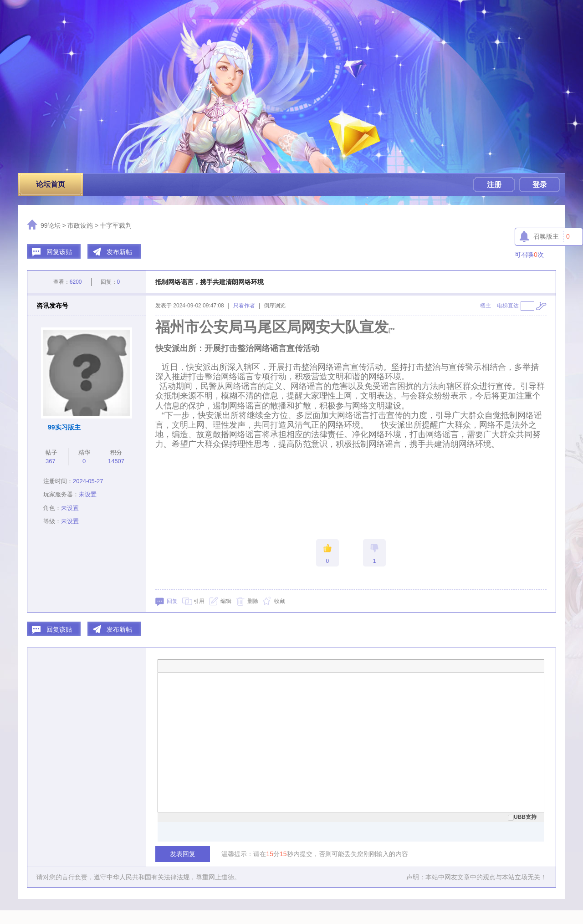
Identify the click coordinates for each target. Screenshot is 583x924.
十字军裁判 (116, 225)
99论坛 (51, 225)
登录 (540, 185)
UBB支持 (522, 817)
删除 (253, 601)
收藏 (280, 601)
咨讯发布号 (52, 306)
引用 (199, 601)
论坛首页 (51, 184)
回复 (172, 601)
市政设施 (80, 225)
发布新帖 (119, 252)
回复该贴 (59, 252)
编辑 (226, 601)
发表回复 (183, 854)
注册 (494, 185)
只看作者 (244, 306)
